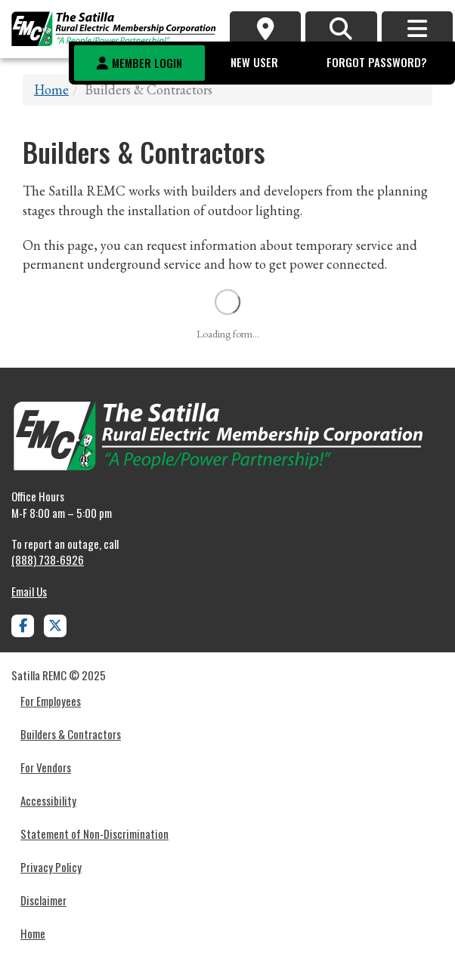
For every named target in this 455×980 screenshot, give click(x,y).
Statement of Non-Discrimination (94, 834)
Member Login (147, 63)
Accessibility (48, 800)
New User (254, 62)
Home (51, 89)
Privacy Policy (51, 867)
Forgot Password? (377, 62)
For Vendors (46, 767)
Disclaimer (43, 900)
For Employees (51, 701)
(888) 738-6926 (48, 559)
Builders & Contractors (71, 734)
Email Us (29, 591)
